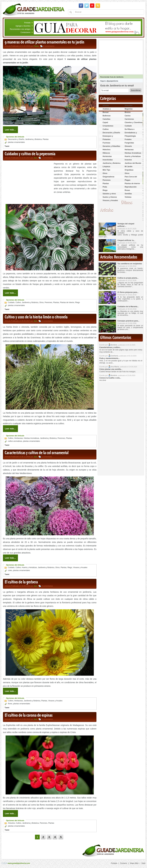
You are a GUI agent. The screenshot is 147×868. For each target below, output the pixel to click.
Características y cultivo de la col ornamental (37, 453)
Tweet (7, 146)
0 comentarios (49, 46)
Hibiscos (106, 153)
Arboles (106, 106)
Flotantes (107, 139)
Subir (143, 863)
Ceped (105, 122)
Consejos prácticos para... (128, 321)
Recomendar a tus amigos (20, 29)
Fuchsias (106, 143)
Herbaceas (19, 438)
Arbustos (11, 823)
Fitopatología (130, 136)
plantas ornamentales (16, 142)
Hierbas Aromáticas (31, 438)
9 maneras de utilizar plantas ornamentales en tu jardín (44, 42)
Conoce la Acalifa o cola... (110, 378)
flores (10, 704)
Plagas (128, 180)
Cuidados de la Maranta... (128, 307)
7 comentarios (47, 158)
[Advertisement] (28, 183)
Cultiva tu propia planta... (128, 278)
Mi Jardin (129, 167)
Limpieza (106, 167)
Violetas (128, 197)
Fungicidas (129, 143)
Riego (78, 302)
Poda (105, 187)
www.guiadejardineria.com (19, 863)
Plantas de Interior (67, 302)
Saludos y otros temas (109, 195)
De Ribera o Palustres (130, 131)
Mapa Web (134, 863)
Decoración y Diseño (16, 139)
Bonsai (106, 112)
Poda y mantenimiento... (110, 358)
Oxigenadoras (108, 177)
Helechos (107, 150)
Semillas (128, 194)
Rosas (127, 190)
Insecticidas (108, 160)
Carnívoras (129, 119)
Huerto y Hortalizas (29, 567)
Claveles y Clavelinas (134, 122)
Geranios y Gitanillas (111, 146)
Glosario (128, 146)
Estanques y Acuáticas (108, 137)
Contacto (124, 863)
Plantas (46, 139)
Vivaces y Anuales (80, 567)
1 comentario (47, 457)
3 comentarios (47, 719)
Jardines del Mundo (133, 163)
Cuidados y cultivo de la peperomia (30, 154)
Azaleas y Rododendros (108, 110)
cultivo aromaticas (15, 441)
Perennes (48, 302)
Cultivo (18, 302)
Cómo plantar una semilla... (111, 369)
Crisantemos (108, 126)
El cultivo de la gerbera (21, 582)
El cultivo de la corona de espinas (29, 715)
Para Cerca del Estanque (131, 178)
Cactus (128, 116)
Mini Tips (106, 170)
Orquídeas (129, 170)
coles (10, 570)
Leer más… (10, 130)
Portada (27, 23)
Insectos (128, 160)
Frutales (128, 139)
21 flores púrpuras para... (128, 292)
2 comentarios (47, 321)
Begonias (129, 109)
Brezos (128, 112)
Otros (41, 302)
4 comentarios (47, 586)
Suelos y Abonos (110, 197)
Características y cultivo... (110, 347)
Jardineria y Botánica (33, 139)
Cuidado (11, 302)
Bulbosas (107, 116)
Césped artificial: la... (126, 240)
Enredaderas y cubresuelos (131, 134)
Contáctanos (26, 32)
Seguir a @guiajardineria (109, 81)
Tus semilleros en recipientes (130, 264)
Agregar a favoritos (23, 26)
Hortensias (107, 156)
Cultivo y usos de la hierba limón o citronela (36, 317)
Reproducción (131, 187)
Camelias (107, 119)
